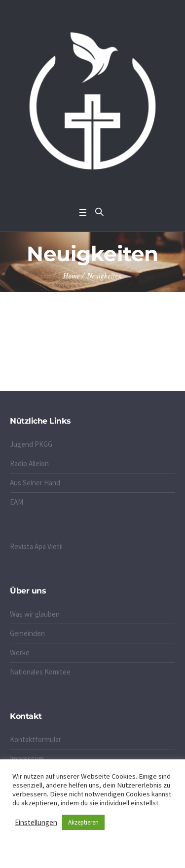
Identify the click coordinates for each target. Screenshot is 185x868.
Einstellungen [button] (36, 822)
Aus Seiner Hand (35, 483)
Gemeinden (27, 633)
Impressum (27, 759)
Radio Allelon (29, 463)
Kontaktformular (36, 739)
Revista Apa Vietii (36, 546)
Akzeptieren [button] (83, 822)
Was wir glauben (35, 614)
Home (71, 276)
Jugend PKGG (31, 444)
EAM (17, 502)
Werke (20, 652)
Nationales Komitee (40, 672)
